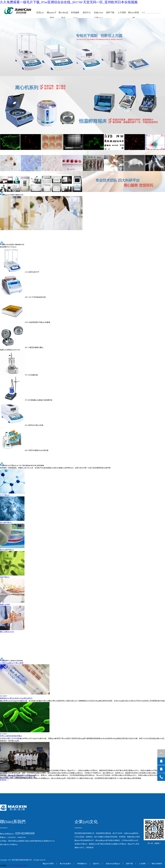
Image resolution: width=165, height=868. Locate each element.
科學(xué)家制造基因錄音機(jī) (11, 736)
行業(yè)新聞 (19, 663)
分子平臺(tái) (5, 495)
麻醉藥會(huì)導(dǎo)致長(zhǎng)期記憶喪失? (16, 698)
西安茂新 (24, 866)
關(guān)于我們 (52, 15)
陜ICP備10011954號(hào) (9, 845)
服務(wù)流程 (5, 604)
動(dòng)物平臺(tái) (7, 550)
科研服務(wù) (75, 15)
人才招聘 (122, 13)
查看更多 (90, 848)
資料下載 (110, 13)
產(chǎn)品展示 (63, 15)
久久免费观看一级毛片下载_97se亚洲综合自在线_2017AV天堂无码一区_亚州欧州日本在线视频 (69, 2)
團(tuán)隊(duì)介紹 (7, 632)
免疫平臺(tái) (5, 577)
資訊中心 (87, 13)
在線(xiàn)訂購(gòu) (98, 15)
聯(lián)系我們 (133, 15)
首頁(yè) (40, 13)
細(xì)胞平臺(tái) (6, 522)
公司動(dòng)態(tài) (7, 663)
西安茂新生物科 (14, 866)
